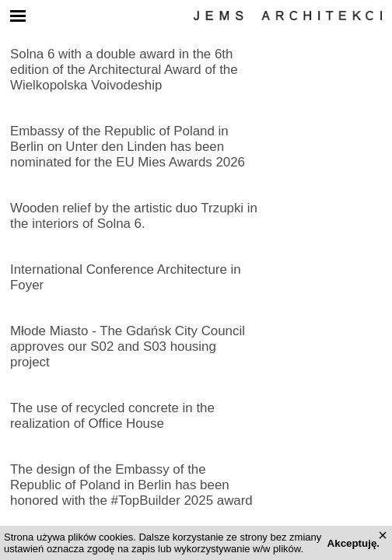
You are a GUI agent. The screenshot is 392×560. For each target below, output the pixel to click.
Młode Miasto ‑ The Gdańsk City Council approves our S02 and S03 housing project (128, 346)
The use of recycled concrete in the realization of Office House (112, 416)
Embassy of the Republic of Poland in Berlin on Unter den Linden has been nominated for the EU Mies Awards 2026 (128, 147)
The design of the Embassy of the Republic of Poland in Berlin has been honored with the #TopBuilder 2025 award (131, 485)
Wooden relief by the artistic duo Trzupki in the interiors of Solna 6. (134, 216)
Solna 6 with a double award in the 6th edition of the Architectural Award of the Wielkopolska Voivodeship (124, 70)
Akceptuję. (353, 543)
